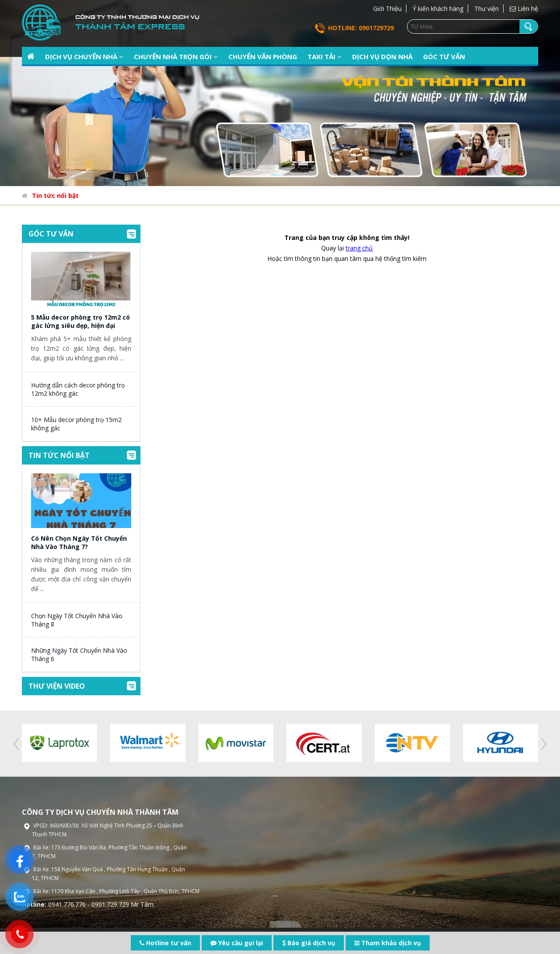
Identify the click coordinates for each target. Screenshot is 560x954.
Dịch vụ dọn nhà (382, 56)
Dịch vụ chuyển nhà (84, 56)
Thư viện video (57, 686)
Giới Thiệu (387, 9)
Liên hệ (524, 9)
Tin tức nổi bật (55, 195)
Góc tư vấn (444, 56)
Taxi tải (325, 56)
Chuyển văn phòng (263, 56)
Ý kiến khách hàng (438, 9)
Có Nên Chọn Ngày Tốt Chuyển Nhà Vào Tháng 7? (79, 542)
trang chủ (359, 248)
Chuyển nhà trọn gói (176, 56)
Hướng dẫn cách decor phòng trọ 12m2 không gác (78, 389)
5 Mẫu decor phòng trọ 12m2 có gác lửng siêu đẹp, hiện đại (80, 321)
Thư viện (486, 9)
